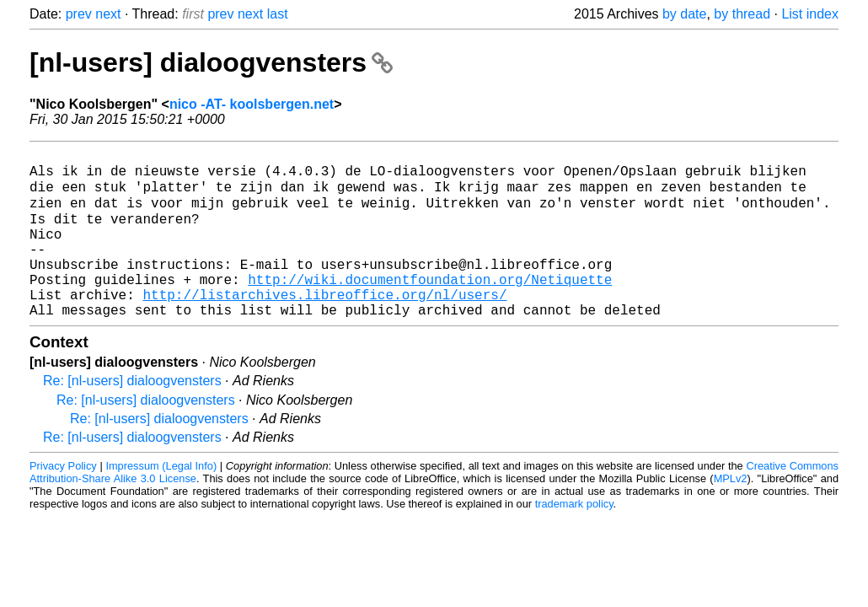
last (278, 14)
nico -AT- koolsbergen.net (252, 104)
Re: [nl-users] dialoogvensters (132, 414)
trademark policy (574, 537)
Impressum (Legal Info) (161, 500)
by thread (742, 14)
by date (684, 14)
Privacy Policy (63, 500)
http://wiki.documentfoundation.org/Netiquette (430, 306)
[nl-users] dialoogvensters (211, 62)
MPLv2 (731, 512)
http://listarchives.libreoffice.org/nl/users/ (324, 325)
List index (810, 14)
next (108, 14)
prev (79, 14)
